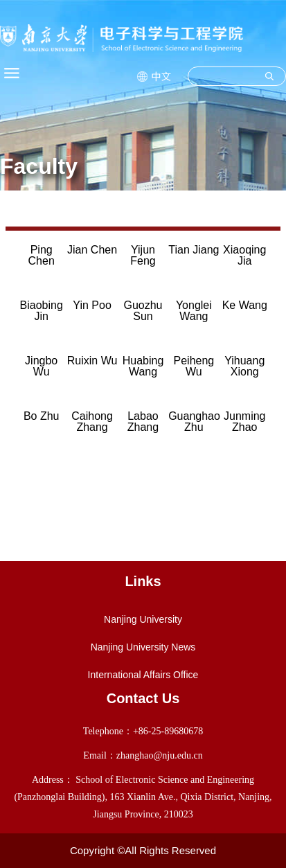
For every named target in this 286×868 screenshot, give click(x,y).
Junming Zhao (244, 422)
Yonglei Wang (194, 311)
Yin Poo (92, 305)
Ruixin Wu (92, 361)
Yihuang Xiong (244, 366)
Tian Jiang (194, 250)
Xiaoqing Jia (244, 255)
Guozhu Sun (143, 311)
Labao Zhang (143, 422)
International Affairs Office (143, 675)
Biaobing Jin (42, 311)
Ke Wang (245, 305)
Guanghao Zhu (194, 422)
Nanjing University (143, 619)
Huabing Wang (143, 366)
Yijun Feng (143, 255)
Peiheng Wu (194, 366)
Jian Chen (92, 250)
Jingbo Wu (41, 366)
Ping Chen (42, 255)
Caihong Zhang (92, 422)
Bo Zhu (42, 416)
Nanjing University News (143, 647)
